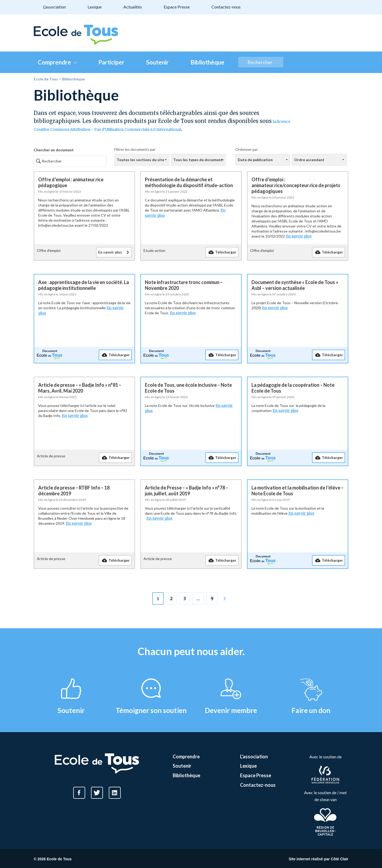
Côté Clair (340, 859)
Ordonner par (247, 149)
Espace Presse (177, 7)
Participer (111, 62)
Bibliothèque (207, 62)
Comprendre (57, 62)
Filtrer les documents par (135, 149)
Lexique (95, 7)
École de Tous (46, 79)
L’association (54, 7)
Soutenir (157, 62)
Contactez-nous (226, 7)
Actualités (133, 7)
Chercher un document (54, 150)
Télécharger (226, 252)
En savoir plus (110, 252)
